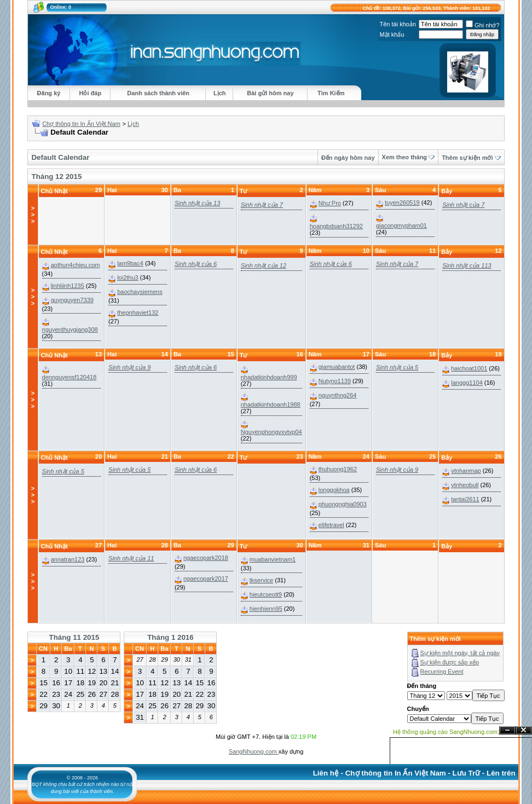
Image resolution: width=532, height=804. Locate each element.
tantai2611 (465, 499)
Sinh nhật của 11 (131, 558)
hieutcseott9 (266, 594)
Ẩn (507, 730)
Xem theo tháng (405, 157)
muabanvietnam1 (273, 559)
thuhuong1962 (338, 469)
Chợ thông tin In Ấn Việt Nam (81, 124)
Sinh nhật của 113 (467, 265)
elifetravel (331, 525)
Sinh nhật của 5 (397, 367)
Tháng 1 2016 (170, 637)
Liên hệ (326, 773)
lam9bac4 (130, 263)
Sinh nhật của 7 (262, 205)
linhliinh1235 (68, 286)
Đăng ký (49, 93)
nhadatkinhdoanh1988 (271, 404)
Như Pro (330, 203)
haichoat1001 (469, 368)
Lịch (220, 93)
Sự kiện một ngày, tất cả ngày (460, 653)
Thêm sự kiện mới (467, 158)
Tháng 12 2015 (56, 177)
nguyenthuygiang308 (70, 329)
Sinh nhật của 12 (264, 265)
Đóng (524, 730)
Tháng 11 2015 (74, 637)
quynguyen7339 (72, 300)
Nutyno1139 (335, 381)
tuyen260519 (402, 203)
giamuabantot (337, 367)
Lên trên (501, 773)
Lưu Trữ (467, 773)
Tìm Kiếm (331, 93)
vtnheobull (465, 485)
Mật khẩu (392, 34)
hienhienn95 (266, 609)
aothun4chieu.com (76, 265)
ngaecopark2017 (206, 579)
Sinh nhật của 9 (129, 367)
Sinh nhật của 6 (196, 264)
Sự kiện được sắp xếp (450, 662)
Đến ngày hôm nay (348, 158)
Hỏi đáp (91, 93)
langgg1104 (467, 383)
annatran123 (68, 559)
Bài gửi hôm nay (270, 93)
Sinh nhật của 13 (197, 203)
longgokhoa (334, 490)
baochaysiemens (140, 292)
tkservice (261, 580)
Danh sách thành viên (158, 93)
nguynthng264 (338, 395)
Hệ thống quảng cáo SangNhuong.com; (446, 732)
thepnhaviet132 (138, 313)
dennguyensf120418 (70, 377)
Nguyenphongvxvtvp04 (271, 432)
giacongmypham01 (401, 225)
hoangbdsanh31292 (336, 226)
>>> (33, 215)
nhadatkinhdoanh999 (269, 377)
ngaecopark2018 (206, 558)
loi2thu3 (128, 277)
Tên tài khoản (398, 24)
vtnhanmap (466, 471)
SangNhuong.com (254, 751)
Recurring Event (442, 672)
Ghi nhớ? (483, 25)
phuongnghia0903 (343, 504)
